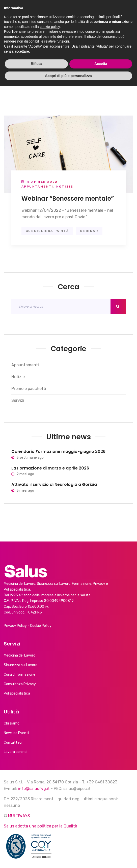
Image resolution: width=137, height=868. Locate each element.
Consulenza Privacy (20, 684)
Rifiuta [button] (36, 846)
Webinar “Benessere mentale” (68, 198)
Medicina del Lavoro (20, 655)
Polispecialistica (17, 693)
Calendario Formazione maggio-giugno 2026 (58, 451)
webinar (89, 231)
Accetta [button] (101, 846)
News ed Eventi (16, 733)
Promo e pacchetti (29, 389)
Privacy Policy (15, 626)
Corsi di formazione (20, 675)
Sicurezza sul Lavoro (21, 665)
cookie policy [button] (50, 809)
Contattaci (13, 743)
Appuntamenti (37, 187)
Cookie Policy (41, 626)
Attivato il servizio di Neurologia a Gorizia (54, 484)
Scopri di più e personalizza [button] (68, 858)
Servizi (18, 400)
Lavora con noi (16, 752)
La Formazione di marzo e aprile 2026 (50, 468)
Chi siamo (12, 723)
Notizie (65, 187)
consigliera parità (47, 231)
